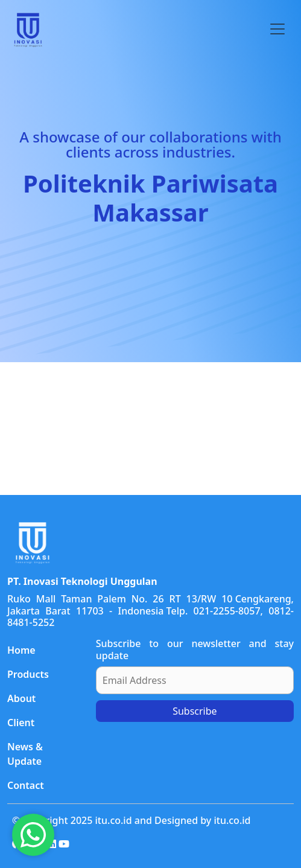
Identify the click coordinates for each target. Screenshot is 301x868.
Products (28, 674)
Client (21, 723)
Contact (26, 785)
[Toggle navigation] (277, 29)
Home (21, 650)
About (21, 698)
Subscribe (195, 711)
